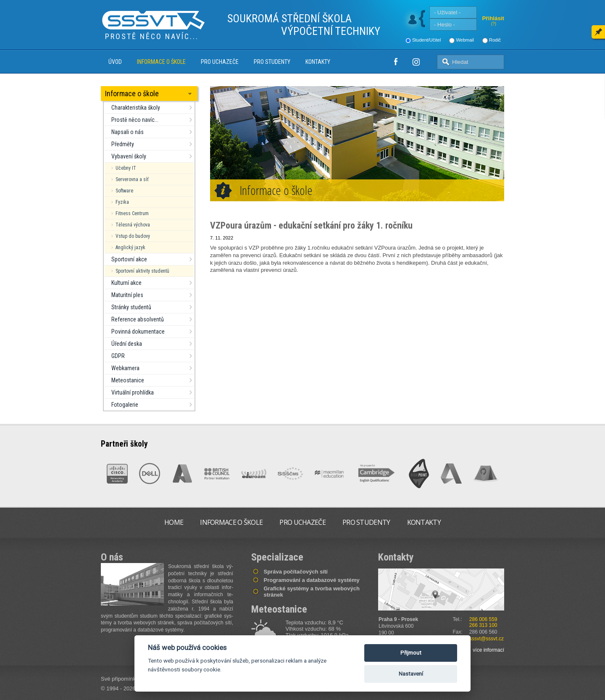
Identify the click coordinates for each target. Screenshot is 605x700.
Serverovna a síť (132, 179)
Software (124, 191)
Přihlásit (493, 18)
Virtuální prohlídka (133, 392)
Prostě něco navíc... (135, 120)
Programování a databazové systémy (312, 580)
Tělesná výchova (133, 225)
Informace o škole (161, 62)
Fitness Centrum (132, 213)
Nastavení (411, 674)
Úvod (115, 62)
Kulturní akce (126, 283)
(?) (494, 24)
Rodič (495, 40)
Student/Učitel (426, 40)
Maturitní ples (127, 295)
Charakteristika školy (136, 108)
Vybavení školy (129, 156)
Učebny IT (126, 168)
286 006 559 (483, 619)
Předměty (123, 144)
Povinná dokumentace (138, 332)
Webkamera (125, 368)
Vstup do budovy (133, 236)
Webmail (465, 40)
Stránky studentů (131, 307)
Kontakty (318, 62)
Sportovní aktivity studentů (142, 271)
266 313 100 (483, 625)
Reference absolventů (138, 319)
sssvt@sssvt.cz (487, 639)
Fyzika (122, 202)
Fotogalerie (125, 405)
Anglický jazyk (130, 247)
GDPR (118, 356)
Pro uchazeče (220, 62)
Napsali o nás (128, 132)
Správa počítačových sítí (296, 572)
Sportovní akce (129, 259)
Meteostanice (128, 380)
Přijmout (411, 653)
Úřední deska (127, 344)
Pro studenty (272, 62)
